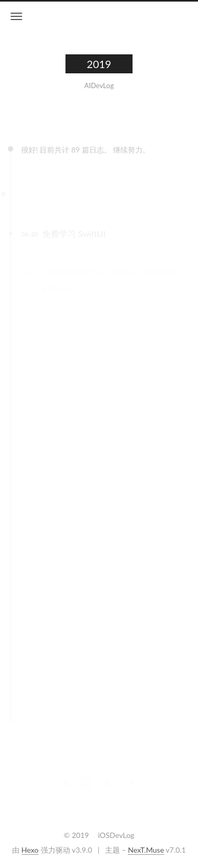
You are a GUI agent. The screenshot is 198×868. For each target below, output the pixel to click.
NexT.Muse (146, 850)
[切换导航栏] (16, 16)
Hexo (30, 850)
